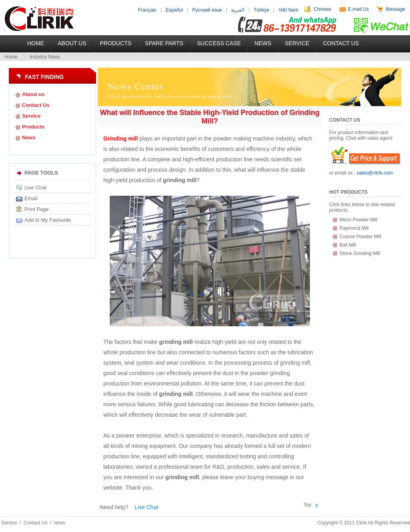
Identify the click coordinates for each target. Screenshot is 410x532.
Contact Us (341, 43)
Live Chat (35, 188)
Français (147, 10)
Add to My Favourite (48, 220)
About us (33, 94)
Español (174, 10)
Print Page (37, 209)
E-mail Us (358, 9)
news (59, 523)
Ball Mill (348, 245)
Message (395, 9)
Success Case (219, 43)
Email (31, 198)
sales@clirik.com (375, 173)
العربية (238, 10)
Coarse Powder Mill (360, 237)
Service (297, 43)
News (263, 43)
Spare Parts (164, 43)
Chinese (322, 9)
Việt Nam (288, 10)
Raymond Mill (354, 228)
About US (72, 43)
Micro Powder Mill (359, 220)
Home (36, 43)
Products (116, 43)
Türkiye (261, 10)
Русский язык (207, 10)
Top (307, 505)
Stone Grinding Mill (360, 253)
